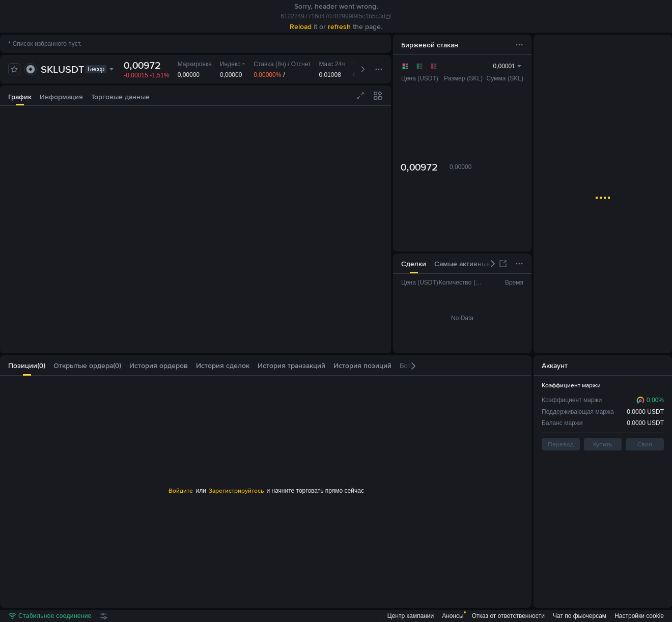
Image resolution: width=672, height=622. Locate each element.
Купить (603, 444)
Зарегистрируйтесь (236, 491)
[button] (493, 264)
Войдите (181, 491)
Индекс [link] (233, 64)
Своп (645, 444)
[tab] (20, 95)
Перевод (561, 444)
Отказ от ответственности (508, 616)
